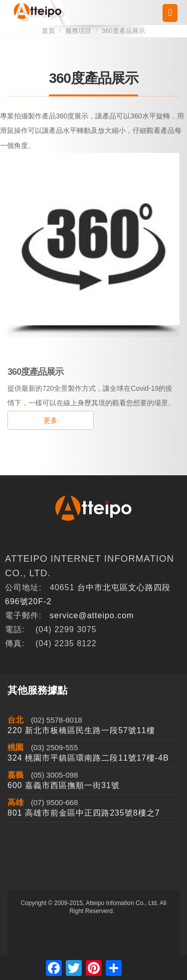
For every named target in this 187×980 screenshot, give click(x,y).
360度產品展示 (123, 31)
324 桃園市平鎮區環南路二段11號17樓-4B (88, 758)
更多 (50, 420)
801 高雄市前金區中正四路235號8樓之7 (84, 813)
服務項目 (78, 31)
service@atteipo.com (92, 615)
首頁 (48, 31)
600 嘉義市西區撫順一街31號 (64, 785)
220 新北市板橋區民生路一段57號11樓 (81, 730)
